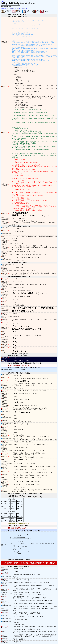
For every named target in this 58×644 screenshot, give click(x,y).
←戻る (2, 1)
